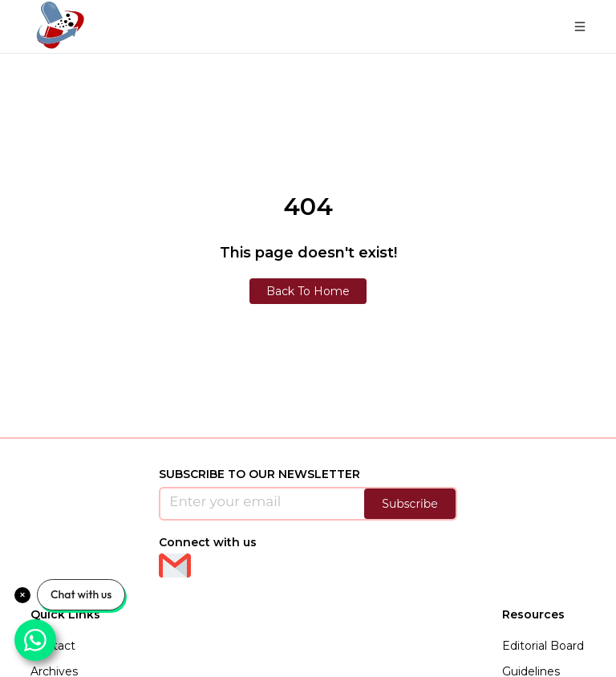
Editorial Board (543, 646)
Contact (53, 646)
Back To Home (308, 291)
